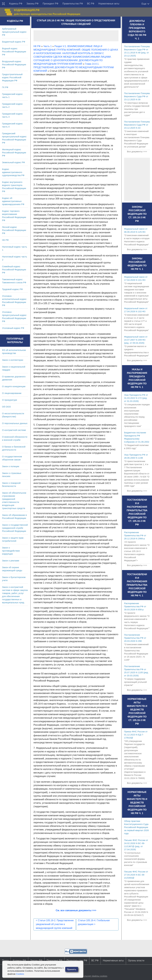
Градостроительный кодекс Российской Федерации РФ (12, 77)
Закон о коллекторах (13, 360)
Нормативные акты (109, 4)
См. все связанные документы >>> (76, 910)
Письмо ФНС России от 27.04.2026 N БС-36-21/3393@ (136, 875)
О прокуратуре (10, 400)
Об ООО (6, 407)
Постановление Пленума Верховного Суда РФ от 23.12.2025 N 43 (137, 125)
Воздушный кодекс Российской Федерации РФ (14, 64)
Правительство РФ (73, 4)
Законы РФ (32, 4)
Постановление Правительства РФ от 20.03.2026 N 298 (135, 638)
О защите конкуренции (14, 386)
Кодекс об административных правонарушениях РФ (13, 201)
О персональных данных (15, 423)
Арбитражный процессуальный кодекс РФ (14, 32)
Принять (72, 969)
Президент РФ (50, 4)
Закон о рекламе (11, 561)
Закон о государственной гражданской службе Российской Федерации (15, 528)
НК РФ (5, 240)
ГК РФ (5, 87)
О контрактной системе (14, 430)
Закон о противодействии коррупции (11, 551)
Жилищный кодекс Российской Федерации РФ (14, 153)
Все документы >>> (137, 151)
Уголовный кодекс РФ (13, 328)
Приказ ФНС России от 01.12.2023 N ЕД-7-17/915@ (136, 735)
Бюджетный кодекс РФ (14, 42)
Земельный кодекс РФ (13, 162)
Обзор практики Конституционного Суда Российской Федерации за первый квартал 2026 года (136, 827)
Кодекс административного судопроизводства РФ (13, 172)
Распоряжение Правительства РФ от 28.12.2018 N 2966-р (135, 535)
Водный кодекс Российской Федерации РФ (14, 52)
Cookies (20, 974)
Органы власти (136, 961)
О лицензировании (12, 393)
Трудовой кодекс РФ (12, 289)
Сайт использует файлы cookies (91, 976)
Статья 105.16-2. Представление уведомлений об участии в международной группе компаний (55, 924)
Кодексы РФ (16, 4)
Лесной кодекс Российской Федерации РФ (14, 230)
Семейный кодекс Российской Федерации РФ (14, 270)
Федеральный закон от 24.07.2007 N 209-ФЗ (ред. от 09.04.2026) (136, 340)
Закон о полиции (11, 466)
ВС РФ (91, 4)
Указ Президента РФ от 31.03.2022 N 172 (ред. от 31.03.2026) (136, 398)
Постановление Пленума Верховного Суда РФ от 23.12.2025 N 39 (137, 96)
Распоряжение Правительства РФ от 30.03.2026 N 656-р (135, 606)
